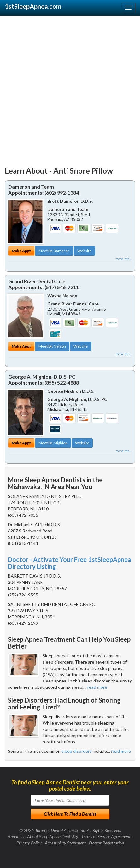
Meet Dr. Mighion (53, 443)
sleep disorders (77, 751)
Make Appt (21, 251)
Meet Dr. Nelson (52, 346)
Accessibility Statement (65, 843)
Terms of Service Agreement (106, 836)
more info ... (124, 259)
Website (84, 251)
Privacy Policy (29, 843)
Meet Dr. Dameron (54, 251)
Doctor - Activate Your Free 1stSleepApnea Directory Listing (70, 563)
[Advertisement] (70, 89)
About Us (16, 836)
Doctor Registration (106, 843)
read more (97, 687)
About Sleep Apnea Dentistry (53, 836)
